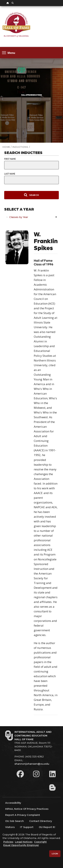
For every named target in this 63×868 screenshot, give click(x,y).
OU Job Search (15, 821)
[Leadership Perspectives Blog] (52, 787)
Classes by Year (19, 217)
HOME (6, 147)
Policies (8, 842)
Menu (9, 53)
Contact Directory (41, 821)
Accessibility (13, 803)
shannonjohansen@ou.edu (32, 764)
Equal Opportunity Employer (21, 845)
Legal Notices (24, 842)
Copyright (40, 842)
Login (55, 854)
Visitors (10, 827)
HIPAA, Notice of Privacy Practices (27, 809)
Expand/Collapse (56, 217)
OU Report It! (47, 827)
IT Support (27, 827)
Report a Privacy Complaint (23, 815)
